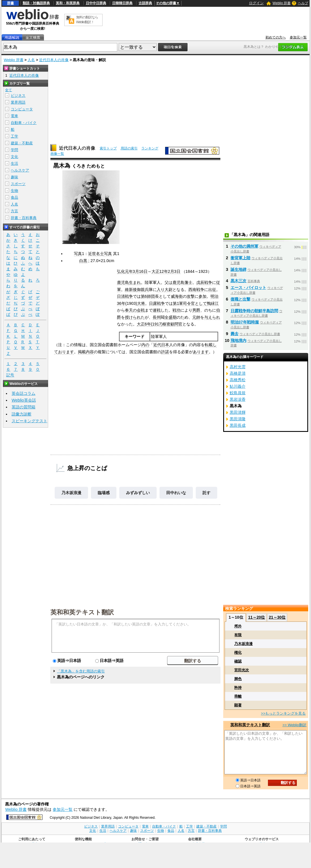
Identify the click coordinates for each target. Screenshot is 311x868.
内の (145, 345)
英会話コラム (24, 393)
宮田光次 (242, 670)
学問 (14, 150)
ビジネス (18, 96)
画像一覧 (57, 154)
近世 (92, 254)
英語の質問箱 (24, 407)
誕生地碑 (238, 269)
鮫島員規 (238, 393)
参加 (203, 296)
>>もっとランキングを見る (283, 713)
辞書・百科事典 (24, 218)
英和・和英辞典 (68, 3)
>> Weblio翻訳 (294, 725)
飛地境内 (238, 340)
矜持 (238, 688)
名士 (100, 254)
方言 (14, 211)
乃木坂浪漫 (71, 493)
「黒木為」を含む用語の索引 (81, 671)
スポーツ (18, 184)
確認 (238, 661)
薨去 (235, 334)
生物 (14, 191)
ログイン (256, 3)
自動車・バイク (24, 123)
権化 (238, 652)
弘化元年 (125, 271)
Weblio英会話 (24, 400)
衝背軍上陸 (240, 258)
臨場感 (104, 493)
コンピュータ (22, 109)
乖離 (238, 696)
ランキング (150, 148)
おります (66, 352)
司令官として (195, 303)
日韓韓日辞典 (122, 3)
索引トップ (108, 148)
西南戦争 (196, 290)
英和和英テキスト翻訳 (82, 612)
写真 (78, 254)
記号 (10, 375)
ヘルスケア (20, 170)
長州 (157, 317)
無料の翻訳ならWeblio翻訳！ (87, 20)
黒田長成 (238, 425)
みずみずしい (138, 493)
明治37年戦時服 (245, 322)
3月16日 (140, 271)
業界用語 (18, 102)
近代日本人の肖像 (54, 60)
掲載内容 (86, 352)
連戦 (157, 310)
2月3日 (174, 271)
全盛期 (171, 317)
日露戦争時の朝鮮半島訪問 (254, 311)
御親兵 (143, 290)
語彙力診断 (22, 414)
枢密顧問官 (172, 324)
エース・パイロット (248, 288)
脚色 (238, 679)
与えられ (212, 317)
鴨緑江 (213, 303)
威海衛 (177, 296)
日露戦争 (157, 303)
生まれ (135, 282)
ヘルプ (303, 3)
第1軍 (178, 303)
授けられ (133, 317)
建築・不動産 (22, 143)
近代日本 (161, 345)
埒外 (238, 626)
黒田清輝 (238, 412)
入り (161, 290)
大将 (141, 303)
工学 (14, 136)
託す (206, 493)
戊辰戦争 (204, 282)
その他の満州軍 (244, 246)
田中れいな (176, 493)
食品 (14, 197)
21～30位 (277, 617)
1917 (157, 324)
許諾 (165, 352)
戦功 (176, 310)
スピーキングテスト (29, 421)
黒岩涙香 (238, 399)
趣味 (14, 177)
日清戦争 (125, 296)
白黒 (83, 261)
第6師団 (148, 296)
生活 (14, 163)
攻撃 (191, 296)
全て (8, 90)
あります (201, 352)
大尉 (169, 290)
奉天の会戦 (135, 310)
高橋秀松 (238, 380)
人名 (31, 60)
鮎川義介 (238, 386)
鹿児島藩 (180, 282)
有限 (238, 635)
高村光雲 (238, 367)
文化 (14, 157)
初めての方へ (276, 37)
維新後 (131, 290)
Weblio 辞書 (282, 3)
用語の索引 (129, 148)
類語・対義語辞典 (36, 3)
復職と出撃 (240, 299)
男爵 (196, 310)
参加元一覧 (298, 37)
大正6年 (144, 324)
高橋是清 (238, 373)
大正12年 (160, 271)
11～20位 (256, 617)
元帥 (196, 317)
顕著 (238, 705)
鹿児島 (123, 282)
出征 (212, 290)
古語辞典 (145, 3)
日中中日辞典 (96, 3)
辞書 (10, 3)
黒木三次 (238, 281)
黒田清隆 (238, 419)
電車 (14, 116)
